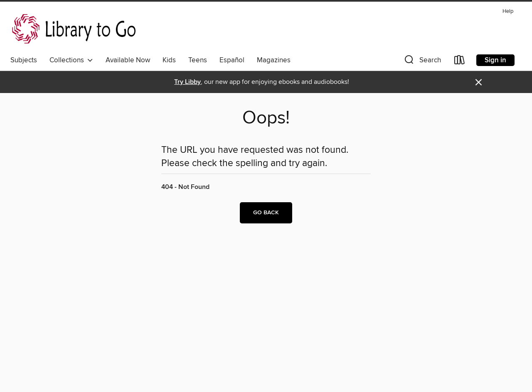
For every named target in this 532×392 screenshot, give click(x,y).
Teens (198, 60)
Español (232, 60)
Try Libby (187, 82)
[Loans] (460, 62)
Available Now (128, 60)
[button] (422, 62)
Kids (169, 60)
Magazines (274, 60)
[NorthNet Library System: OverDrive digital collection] (75, 29)
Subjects (24, 60)
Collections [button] (71, 60)
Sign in (495, 60)
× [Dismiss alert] (479, 82)
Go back (266, 213)
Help (508, 11)
